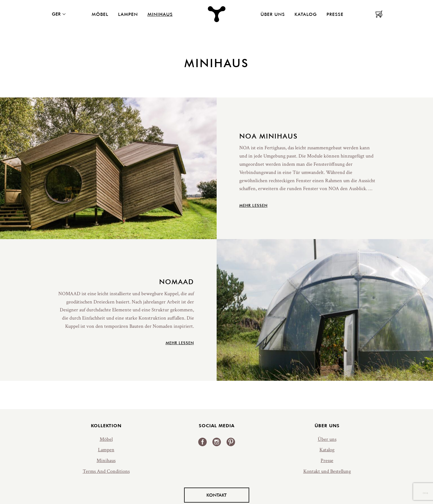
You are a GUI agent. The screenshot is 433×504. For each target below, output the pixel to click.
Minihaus (160, 14)
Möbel (100, 14)
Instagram (217, 442)
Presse (335, 14)
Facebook (202, 442)
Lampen (128, 14)
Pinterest (231, 442)
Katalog (306, 14)
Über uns (273, 14)
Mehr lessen (253, 205)
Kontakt (216, 495)
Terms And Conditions (106, 471)
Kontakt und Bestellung (327, 471)
